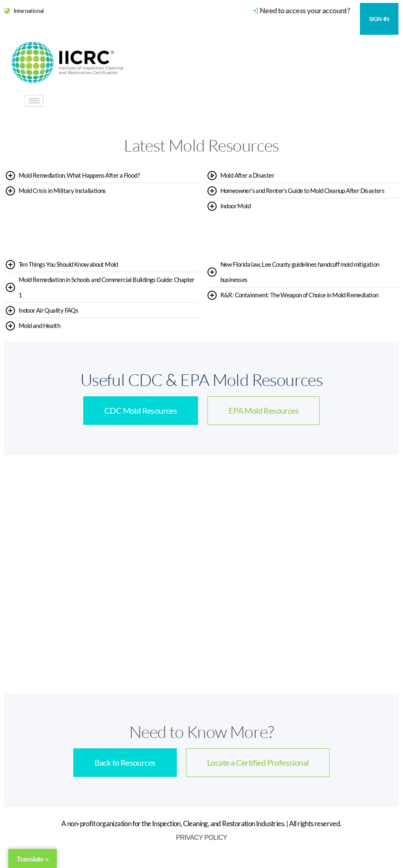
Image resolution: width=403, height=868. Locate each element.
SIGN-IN (379, 19)
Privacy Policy (202, 838)
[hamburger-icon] (34, 101)
